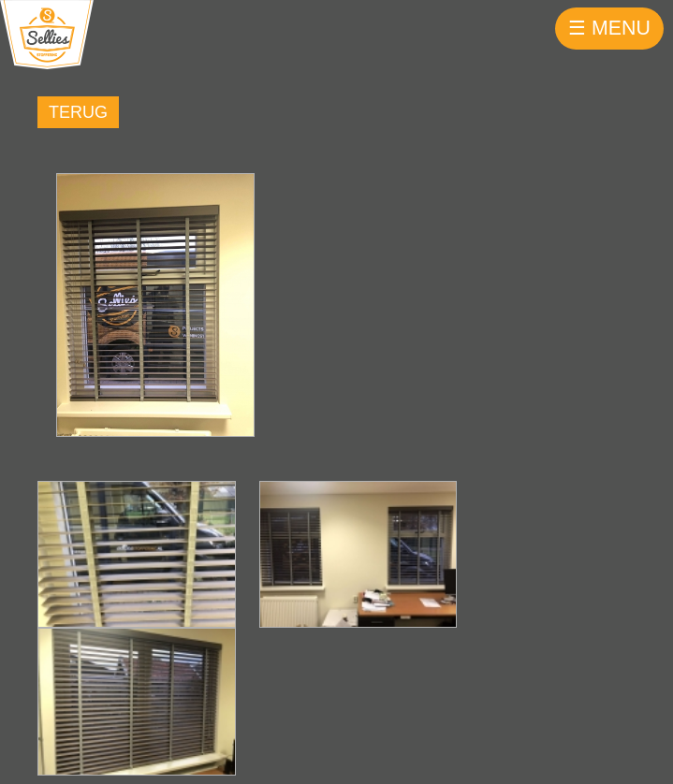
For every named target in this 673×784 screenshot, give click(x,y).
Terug (78, 112)
